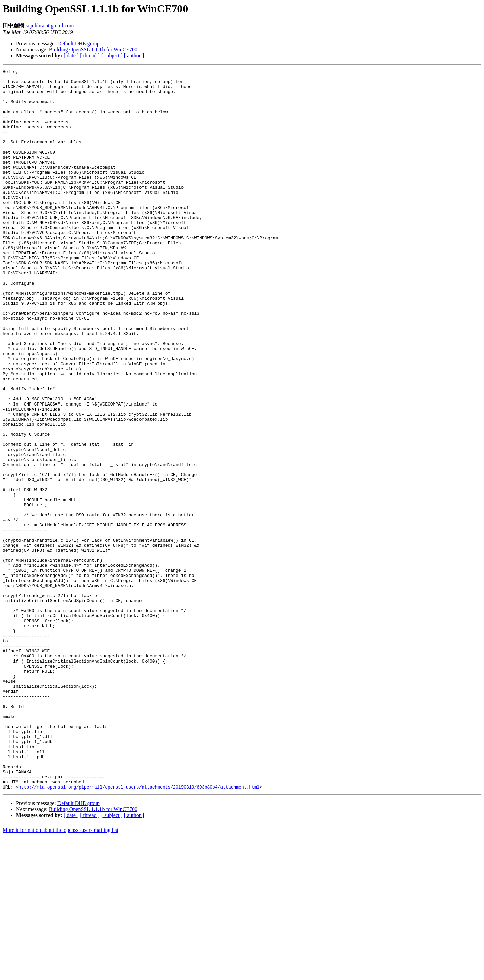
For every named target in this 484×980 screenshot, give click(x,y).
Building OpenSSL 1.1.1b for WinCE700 (93, 50)
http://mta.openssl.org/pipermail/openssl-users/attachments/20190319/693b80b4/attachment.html (139, 931)
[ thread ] (90, 56)
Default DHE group (79, 44)
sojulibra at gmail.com (50, 25)
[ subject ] (112, 56)
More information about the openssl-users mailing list (61, 974)
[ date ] (71, 56)
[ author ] (134, 56)
